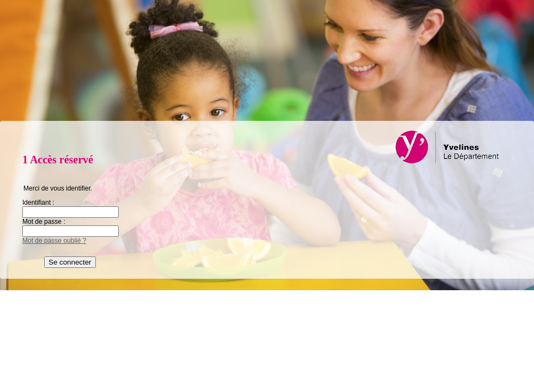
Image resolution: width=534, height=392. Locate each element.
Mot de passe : (44, 222)
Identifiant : (38, 203)
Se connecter (70, 262)
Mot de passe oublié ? (54, 241)
